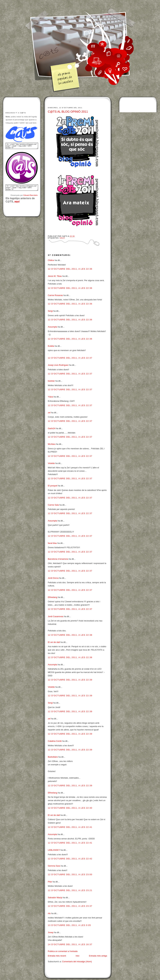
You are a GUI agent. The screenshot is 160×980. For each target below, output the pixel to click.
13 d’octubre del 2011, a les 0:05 (69, 925)
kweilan (51, 381)
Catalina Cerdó (55, 741)
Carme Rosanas (55, 295)
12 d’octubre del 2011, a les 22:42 (70, 859)
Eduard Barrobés (31, 195)
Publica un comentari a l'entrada (63, 951)
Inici (78, 956)
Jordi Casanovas (56, 616)
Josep (51, 932)
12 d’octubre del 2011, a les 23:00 (70, 874)
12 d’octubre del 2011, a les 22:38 (70, 635)
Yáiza (50, 397)
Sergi (50, 311)
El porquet (53, 486)
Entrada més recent (57, 956)
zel (49, 413)
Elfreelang (53, 597)
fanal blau (52, 543)
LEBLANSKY (54, 850)
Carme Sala (53, 505)
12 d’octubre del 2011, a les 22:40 (70, 808)
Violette (51, 463)
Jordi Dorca (53, 578)
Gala (62, 238)
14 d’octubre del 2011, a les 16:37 (70, 944)
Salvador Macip (55, 898)
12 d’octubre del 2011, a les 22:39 (70, 680)
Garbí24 (52, 428)
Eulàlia (51, 346)
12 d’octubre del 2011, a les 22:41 (70, 827)
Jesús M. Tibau (55, 276)
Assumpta (52, 327)
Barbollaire (53, 757)
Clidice (51, 260)
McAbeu (52, 444)
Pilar (50, 882)
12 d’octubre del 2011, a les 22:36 (70, 269)
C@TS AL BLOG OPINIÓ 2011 (68, 112)
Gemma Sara (54, 866)
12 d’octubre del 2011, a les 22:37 (70, 358)
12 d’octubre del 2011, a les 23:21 (70, 890)
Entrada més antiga (98, 956)
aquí (17, 202)
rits (49, 913)
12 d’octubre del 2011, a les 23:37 (70, 906)
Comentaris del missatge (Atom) (77, 962)
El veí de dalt (54, 642)
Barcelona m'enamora (58, 559)
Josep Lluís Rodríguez (58, 365)
